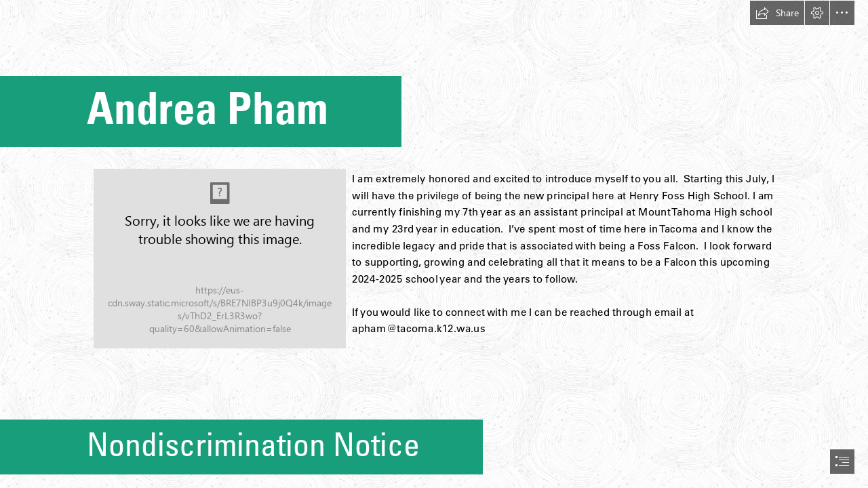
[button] (777, 13)
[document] (434, 244)
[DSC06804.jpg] (220, 259)
